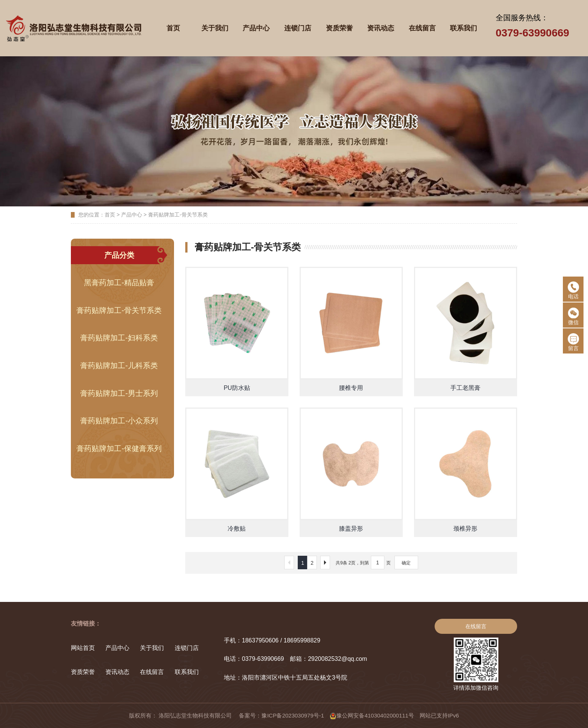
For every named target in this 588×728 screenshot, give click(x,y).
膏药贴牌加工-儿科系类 (119, 366)
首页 (110, 215)
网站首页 (83, 648)
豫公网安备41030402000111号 (372, 715)
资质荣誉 (83, 672)
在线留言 (152, 672)
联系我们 (187, 672)
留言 (573, 342)
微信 (573, 316)
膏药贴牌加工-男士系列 (119, 393)
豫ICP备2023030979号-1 (293, 715)
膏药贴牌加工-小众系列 (119, 421)
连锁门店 (187, 648)
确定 (406, 563)
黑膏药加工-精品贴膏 (119, 283)
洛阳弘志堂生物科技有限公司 (196, 715)
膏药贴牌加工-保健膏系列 (119, 448)
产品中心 (132, 215)
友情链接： (86, 623)
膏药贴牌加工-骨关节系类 (178, 215)
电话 (573, 290)
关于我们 (152, 648)
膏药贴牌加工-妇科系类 (119, 338)
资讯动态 (117, 672)
